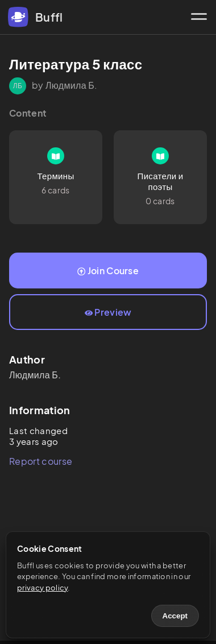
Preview (108, 312)
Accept (175, 616)
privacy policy (42, 588)
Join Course (108, 271)
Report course (41, 461)
